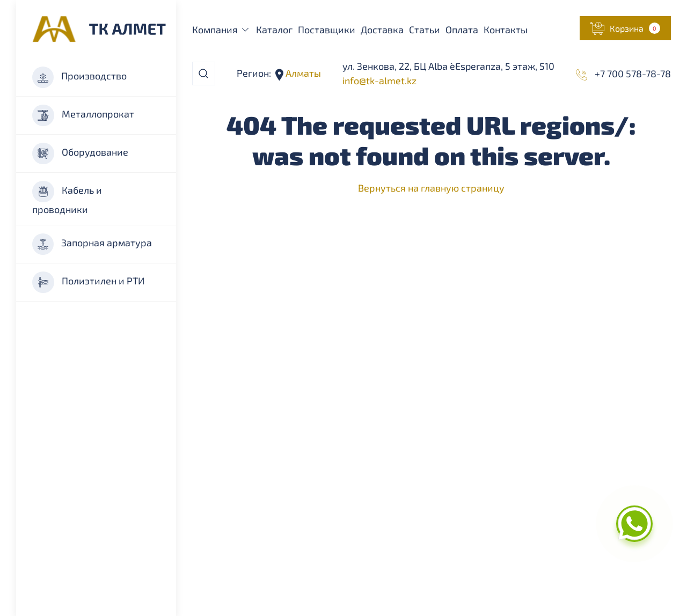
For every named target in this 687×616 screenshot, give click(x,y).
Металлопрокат (83, 115)
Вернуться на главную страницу (431, 188)
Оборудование (80, 153)
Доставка (382, 30)
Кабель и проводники (67, 198)
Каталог (274, 30)
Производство (79, 77)
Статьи (425, 30)
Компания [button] (222, 30)
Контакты (506, 30)
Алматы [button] (302, 73)
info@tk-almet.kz (379, 80)
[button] (625, 28)
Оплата (462, 30)
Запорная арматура (92, 244)
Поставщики (327, 30)
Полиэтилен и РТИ (88, 282)
